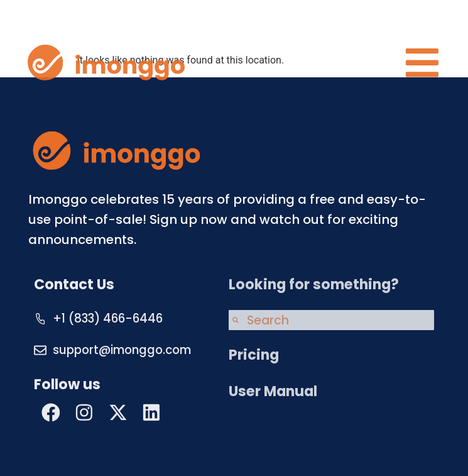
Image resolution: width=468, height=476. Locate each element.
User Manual (273, 391)
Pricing (254, 355)
